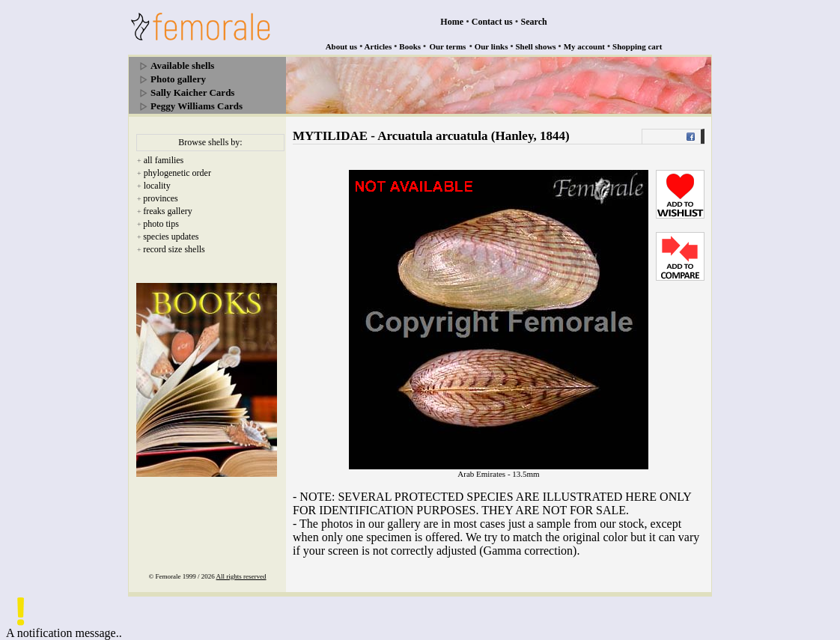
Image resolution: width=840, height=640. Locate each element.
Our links (491, 46)
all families (164, 160)
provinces (161, 198)
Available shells (182, 65)
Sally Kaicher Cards (192, 92)
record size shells (174, 249)
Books (410, 46)
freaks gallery (168, 211)
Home (452, 22)
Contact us (492, 22)
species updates (171, 237)
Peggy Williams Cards (197, 106)
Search (534, 22)
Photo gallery (178, 79)
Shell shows (536, 46)
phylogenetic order (177, 173)
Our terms (447, 46)
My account (584, 46)
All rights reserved (241, 576)
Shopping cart (637, 46)
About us (342, 46)
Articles (378, 46)
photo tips (161, 224)
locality (157, 186)
